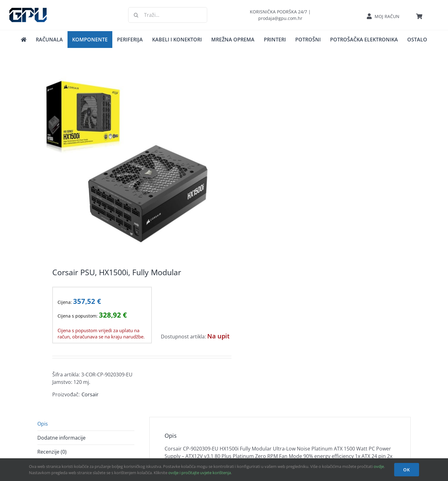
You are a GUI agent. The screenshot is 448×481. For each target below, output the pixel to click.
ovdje (379, 466)
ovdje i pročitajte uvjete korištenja (200, 473)
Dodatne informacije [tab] (61, 438)
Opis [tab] (43, 424)
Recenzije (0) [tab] (52, 452)
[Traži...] (168, 15)
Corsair (90, 394)
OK (407, 470)
